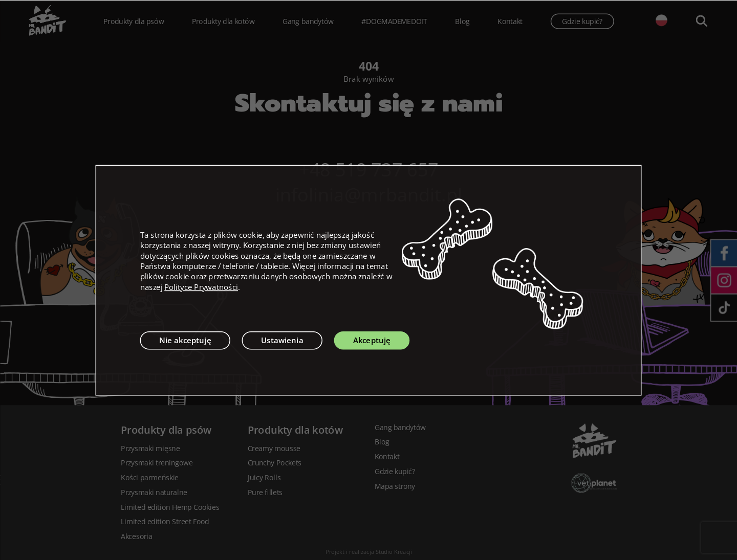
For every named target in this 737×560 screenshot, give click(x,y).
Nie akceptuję (185, 340)
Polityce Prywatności (201, 287)
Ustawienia (282, 340)
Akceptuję (372, 340)
